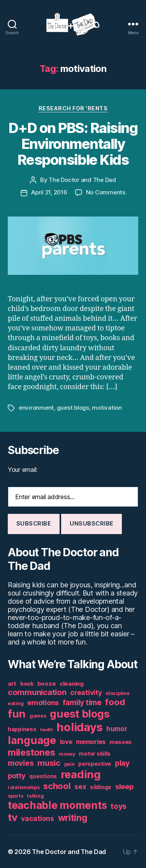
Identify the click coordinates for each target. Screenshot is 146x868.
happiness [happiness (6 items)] (22, 729)
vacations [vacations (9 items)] (38, 818)
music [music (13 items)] (49, 763)
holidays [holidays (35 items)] (79, 727)
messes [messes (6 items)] (120, 742)
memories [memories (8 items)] (91, 742)
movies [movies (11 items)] (21, 763)
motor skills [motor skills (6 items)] (95, 754)
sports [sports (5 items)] (15, 796)
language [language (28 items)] (32, 740)
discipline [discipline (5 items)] (117, 693)
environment (36, 408)
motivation (107, 408)
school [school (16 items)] (57, 786)
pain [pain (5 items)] (69, 764)
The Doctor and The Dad (82, 180)
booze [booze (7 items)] (47, 684)
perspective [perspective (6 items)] (95, 764)
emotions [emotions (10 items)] (43, 703)
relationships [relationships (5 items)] (24, 787)
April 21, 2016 (49, 192)
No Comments (106, 192)
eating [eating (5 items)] (16, 703)
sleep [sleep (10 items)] (124, 787)
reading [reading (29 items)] (81, 774)
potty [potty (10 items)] (17, 776)
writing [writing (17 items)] (73, 818)
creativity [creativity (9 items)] (86, 692)
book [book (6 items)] (27, 684)
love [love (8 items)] (66, 742)
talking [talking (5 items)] (35, 796)
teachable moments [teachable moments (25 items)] (57, 805)
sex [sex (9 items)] (80, 787)
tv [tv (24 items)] (12, 817)
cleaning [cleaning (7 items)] (72, 684)
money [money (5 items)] (67, 754)
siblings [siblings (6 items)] (101, 787)
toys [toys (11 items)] (119, 806)
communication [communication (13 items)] (37, 692)
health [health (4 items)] (46, 730)
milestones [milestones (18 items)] (31, 752)
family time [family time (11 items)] (82, 703)
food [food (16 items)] (115, 702)
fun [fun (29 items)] (17, 714)
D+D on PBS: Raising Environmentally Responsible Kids (73, 144)
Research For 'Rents (73, 108)
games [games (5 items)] (38, 716)
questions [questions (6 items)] (43, 776)
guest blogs (73, 408)
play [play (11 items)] (122, 763)
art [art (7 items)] (12, 684)
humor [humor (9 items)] (117, 729)
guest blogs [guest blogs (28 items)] (80, 714)
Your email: (23, 470)
